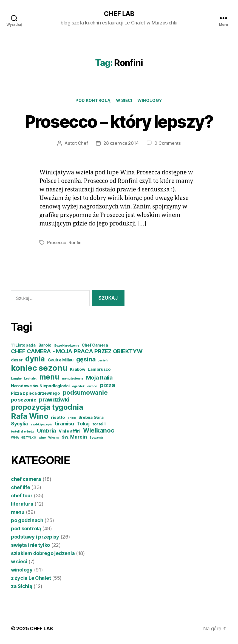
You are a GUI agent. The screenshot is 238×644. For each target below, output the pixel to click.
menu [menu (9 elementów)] (49, 377)
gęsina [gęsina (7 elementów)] (86, 359)
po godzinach (27, 520)
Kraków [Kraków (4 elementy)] (77, 369)
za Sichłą (22, 586)
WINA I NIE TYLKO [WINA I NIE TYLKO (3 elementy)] (24, 438)
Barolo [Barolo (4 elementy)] (45, 345)
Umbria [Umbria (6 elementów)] (46, 430)
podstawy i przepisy (35, 537)
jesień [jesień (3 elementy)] (103, 360)
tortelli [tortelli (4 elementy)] (99, 424)
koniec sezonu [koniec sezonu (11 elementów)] (39, 368)
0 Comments (167, 143)
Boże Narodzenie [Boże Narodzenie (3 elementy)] (67, 346)
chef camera (26, 479)
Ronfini (75, 242)
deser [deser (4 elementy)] (17, 360)
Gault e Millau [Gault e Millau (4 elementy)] (61, 360)
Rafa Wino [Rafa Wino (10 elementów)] (30, 416)
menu (18, 512)
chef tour (22, 496)
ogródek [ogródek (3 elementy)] (78, 386)
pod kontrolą (93, 101)
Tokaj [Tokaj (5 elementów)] (83, 424)
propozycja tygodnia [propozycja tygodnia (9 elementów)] (47, 407)
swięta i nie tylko (30, 545)
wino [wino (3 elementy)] (42, 438)
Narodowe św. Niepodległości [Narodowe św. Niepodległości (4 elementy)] (40, 386)
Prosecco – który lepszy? (119, 122)
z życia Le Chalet (31, 578)
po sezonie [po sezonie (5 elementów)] (24, 400)
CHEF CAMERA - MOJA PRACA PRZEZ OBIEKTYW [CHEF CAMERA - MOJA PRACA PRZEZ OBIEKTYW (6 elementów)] (77, 351)
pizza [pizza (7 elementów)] (107, 385)
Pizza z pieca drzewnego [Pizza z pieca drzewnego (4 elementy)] (36, 393)
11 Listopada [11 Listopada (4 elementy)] (23, 345)
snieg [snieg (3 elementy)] (72, 418)
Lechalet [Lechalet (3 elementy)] (30, 379)
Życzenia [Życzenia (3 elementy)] (96, 438)
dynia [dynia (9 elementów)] (35, 359)
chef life (21, 487)
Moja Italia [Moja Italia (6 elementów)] (99, 377)
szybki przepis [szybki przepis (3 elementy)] (41, 424)
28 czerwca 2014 (121, 143)
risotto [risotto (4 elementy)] (58, 417)
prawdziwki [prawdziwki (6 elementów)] (54, 399)
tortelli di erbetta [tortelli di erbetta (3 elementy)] (23, 432)
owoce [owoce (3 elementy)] (92, 386)
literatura (22, 504)
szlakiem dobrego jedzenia (43, 553)
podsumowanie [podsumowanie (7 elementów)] (85, 392)
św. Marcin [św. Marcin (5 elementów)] (74, 437)
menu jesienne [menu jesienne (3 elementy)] (73, 379)
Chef (83, 143)
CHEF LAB (119, 14)
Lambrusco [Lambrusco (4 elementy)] (99, 369)
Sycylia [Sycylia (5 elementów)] (19, 424)
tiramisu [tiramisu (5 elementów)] (64, 424)
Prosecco (57, 242)
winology (151, 101)
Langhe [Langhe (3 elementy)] (16, 379)
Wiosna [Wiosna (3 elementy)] (54, 438)
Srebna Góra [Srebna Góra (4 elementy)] (91, 417)
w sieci (124, 101)
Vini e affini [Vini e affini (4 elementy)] (70, 431)
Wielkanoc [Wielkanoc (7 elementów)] (99, 430)
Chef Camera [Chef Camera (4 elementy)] (95, 345)
